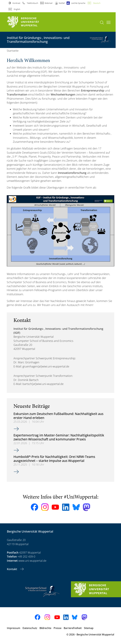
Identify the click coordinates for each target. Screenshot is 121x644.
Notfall (62, 3)
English (17, 9)
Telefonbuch (32, 3)
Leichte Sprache (78, 3)
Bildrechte (45, 628)
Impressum (14, 628)
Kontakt (12, 569)
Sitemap (89, 628)
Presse (58, 628)
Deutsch (97, 3)
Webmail (48, 3)
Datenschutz (30, 628)
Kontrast (16, 3)
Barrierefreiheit (73, 628)
